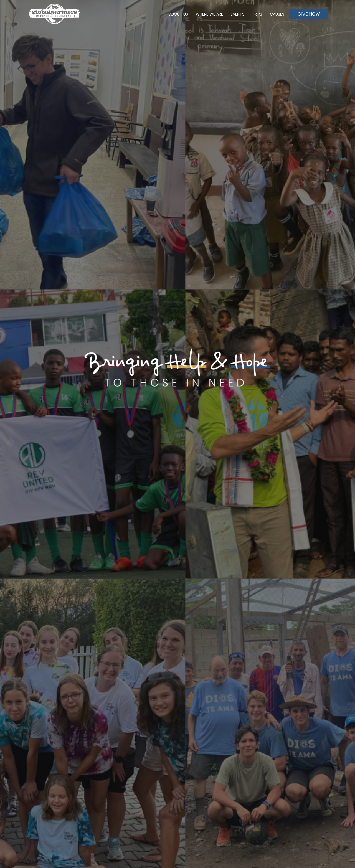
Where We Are (209, 14)
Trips (257, 14)
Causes (277, 14)
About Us (179, 14)
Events (238, 14)
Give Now (309, 14)
